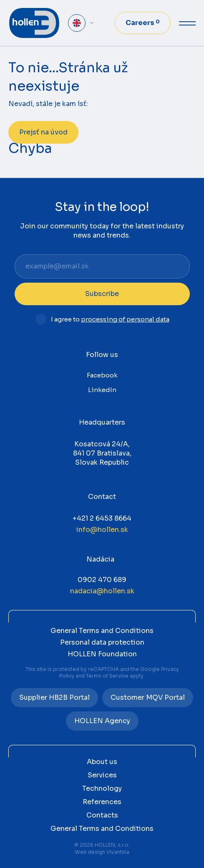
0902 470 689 (102, 580)
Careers (143, 23)
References (102, 802)
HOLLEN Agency (102, 721)
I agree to (110, 320)
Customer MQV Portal (148, 697)
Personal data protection (102, 642)
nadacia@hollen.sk (102, 591)
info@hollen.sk (102, 530)
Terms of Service (107, 676)
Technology (102, 788)
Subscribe (102, 294)
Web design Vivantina (102, 852)
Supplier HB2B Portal (54, 697)
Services (102, 775)
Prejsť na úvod (43, 132)
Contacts (102, 815)
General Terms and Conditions (102, 631)
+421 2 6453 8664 (102, 518)
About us (102, 762)
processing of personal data (125, 319)
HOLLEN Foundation (102, 654)
